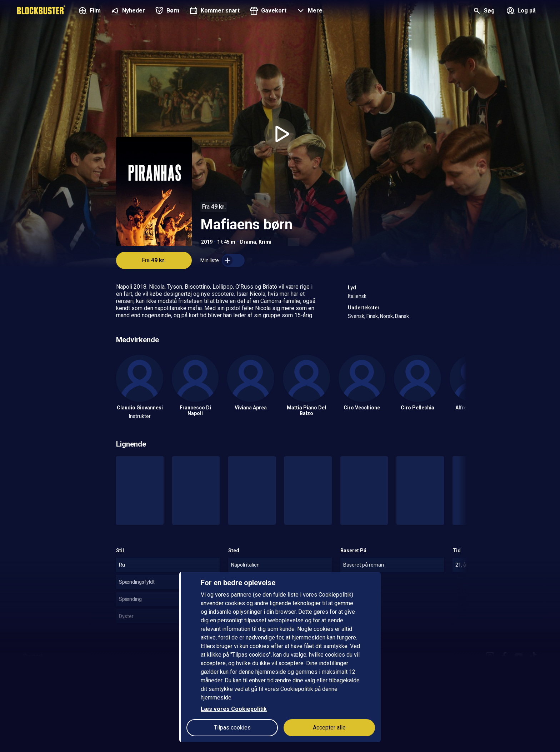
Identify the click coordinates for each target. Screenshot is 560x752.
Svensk (356, 316)
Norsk (386, 316)
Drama (248, 242)
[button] (309, 11)
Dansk (402, 316)
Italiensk (357, 296)
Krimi (265, 242)
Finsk (372, 316)
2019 (207, 242)
